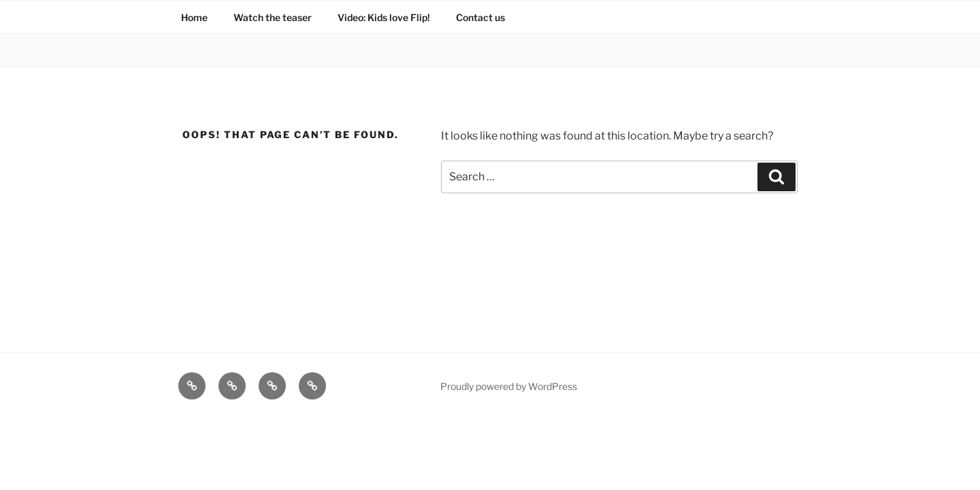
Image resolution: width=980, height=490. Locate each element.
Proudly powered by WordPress (509, 386)
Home (194, 17)
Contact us (480, 17)
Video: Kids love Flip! (384, 17)
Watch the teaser (273, 17)
